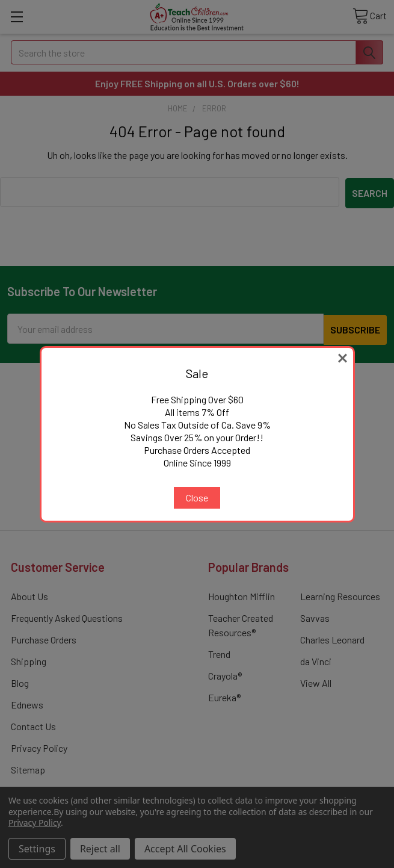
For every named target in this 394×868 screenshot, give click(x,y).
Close (197, 498)
